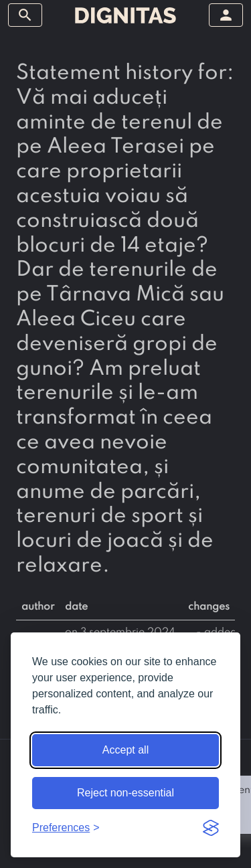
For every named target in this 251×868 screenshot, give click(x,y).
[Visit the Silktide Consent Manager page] (211, 828)
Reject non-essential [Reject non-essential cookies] (125, 793)
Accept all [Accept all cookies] (125, 750)
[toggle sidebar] (25, 15)
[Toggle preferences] (66, 828)
